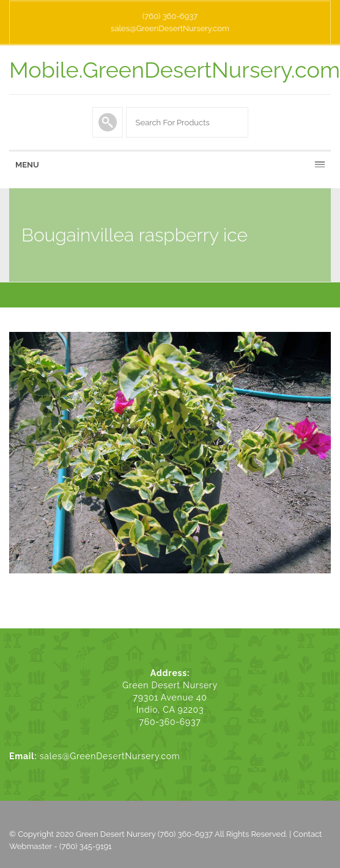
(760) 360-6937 (170, 16)
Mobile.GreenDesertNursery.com (175, 70)
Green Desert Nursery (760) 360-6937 (144, 834)
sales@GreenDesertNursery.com (170, 28)
